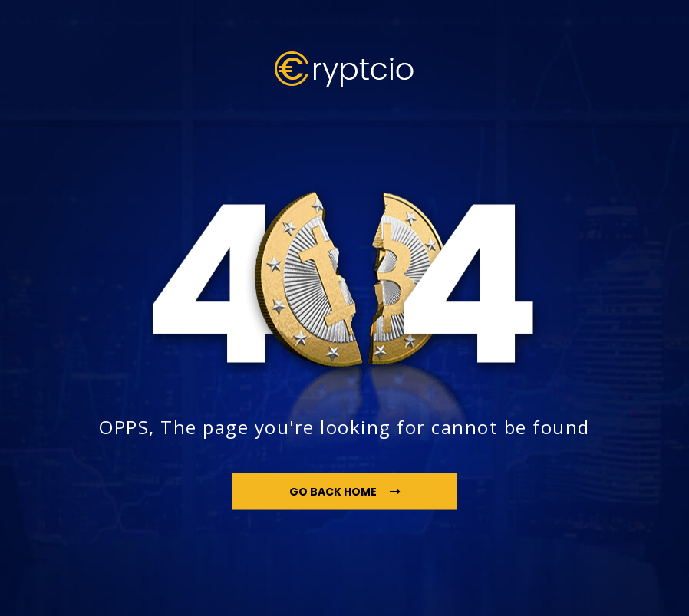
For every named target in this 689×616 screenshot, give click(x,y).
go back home (345, 491)
